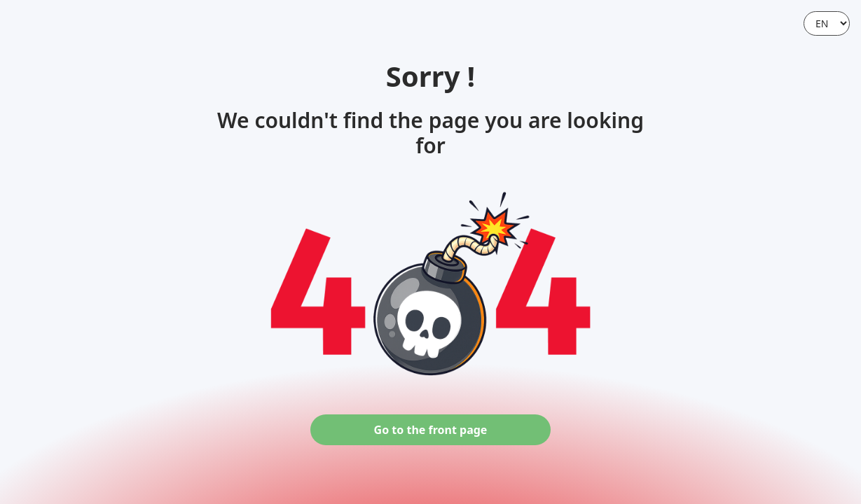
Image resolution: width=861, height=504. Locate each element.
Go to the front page (431, 430)
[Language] (827, 23)
